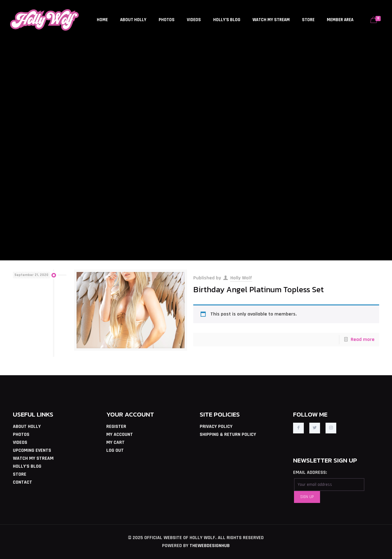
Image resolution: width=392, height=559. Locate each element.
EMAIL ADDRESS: (310, 472)
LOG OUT (115, 450)
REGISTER (116, 427)
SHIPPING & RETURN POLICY (228, 434)
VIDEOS (20, 442)
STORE (20, 474)
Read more (363, 340)
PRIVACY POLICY (216, 427)
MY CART (115, 442)
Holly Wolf (241, 278)
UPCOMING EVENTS (32, 450)
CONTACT (23, 482)
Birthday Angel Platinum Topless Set (258, 289)
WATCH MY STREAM (33, 458)
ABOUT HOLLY (27, 427)
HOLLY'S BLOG (27, 466)
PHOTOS (21, 434)
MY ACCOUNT (120, 434)
